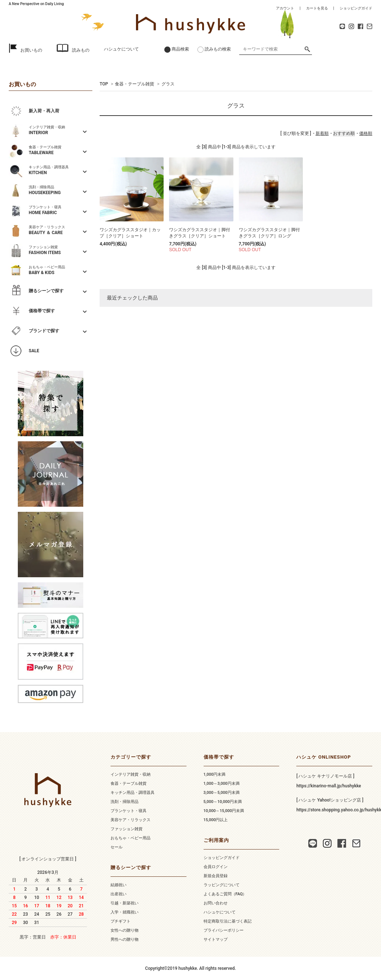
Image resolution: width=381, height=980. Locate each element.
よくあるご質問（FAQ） (225, 894)
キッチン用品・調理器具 (133, 793)
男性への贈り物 (125, 939)
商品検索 (180, 49)
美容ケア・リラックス (131, 820)
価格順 (366, 133)
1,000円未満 (214, 774)
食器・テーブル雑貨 (135, 84)
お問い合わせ (216, 903)
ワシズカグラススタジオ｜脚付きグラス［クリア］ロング (269, 233)
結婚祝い (119, 885)
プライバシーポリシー (224, 930)
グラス (168, 84)
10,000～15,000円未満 (224, 811)
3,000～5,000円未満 (222, 793)
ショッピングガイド (356, 8)
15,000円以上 (216, 820)
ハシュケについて (121, 49)
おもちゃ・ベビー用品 (131, 838)
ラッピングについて (222, 885)
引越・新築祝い (125, 903)
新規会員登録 (216, 876)
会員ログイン (216, 867)
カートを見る (317, 8)
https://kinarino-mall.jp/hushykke (329, 786)
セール (117, 847)
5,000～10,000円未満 (223, 802)
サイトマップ (216, 939)
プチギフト (121, 921)
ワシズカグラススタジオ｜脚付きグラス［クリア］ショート (200, 233)
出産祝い (119, 894)
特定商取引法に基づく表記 (228, 921)
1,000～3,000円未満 (222, 784)
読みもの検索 (218, 49)
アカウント (285, 8)
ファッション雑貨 (127, 829)
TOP (104, 84)
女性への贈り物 (125, 930)
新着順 (322, 133)
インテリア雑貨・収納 (131, 774)
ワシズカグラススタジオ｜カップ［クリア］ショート (130, 233)
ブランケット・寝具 (129, 811)
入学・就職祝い (125, 912)
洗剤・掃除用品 (125, 802)
